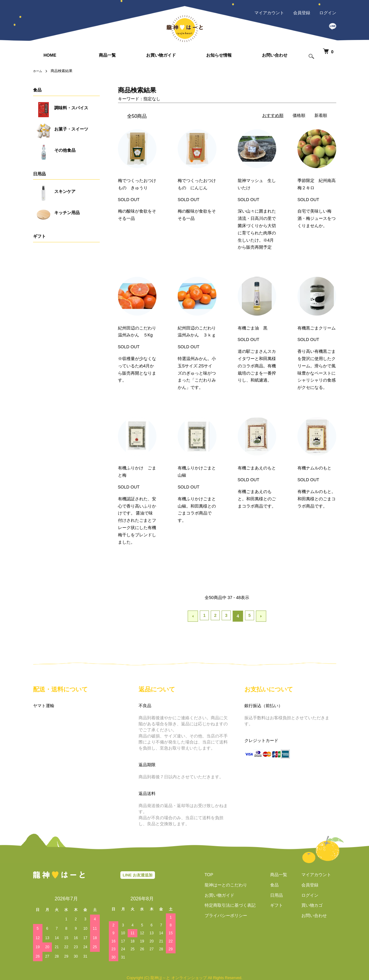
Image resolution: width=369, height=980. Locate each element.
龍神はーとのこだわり (221, 883)
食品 (37, 90)
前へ (194, 615)
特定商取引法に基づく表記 (225, 904)
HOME (50, 55)
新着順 (321, 115)
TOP (204, 873)
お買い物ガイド (161, 55)
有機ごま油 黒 (253, 328)
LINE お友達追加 (138, 874)
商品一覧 (107, 55)
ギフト (39, 236)
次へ (260, 615)
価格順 (299, 115)
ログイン (328, 13)
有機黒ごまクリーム (317, 328)
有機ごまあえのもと (257, 468)
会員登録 (302, 13)
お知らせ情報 (219, 55)
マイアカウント (269, 13)
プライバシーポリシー (221, 914)
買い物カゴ (317, 904)
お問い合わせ (275, 55)
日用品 (39, 174)
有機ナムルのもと (314, 468)
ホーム (39, 71)
